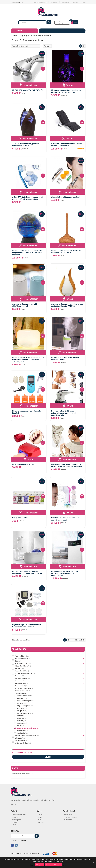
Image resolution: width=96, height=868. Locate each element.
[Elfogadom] (93, 863)
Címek (84, 2)
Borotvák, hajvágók (24, 701)
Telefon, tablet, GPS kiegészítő (26, 736)
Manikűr (20, 721)
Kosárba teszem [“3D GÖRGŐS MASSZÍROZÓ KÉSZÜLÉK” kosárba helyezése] (31, 85)
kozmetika (21, 716)
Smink (19, 726)
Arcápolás (21, 698)
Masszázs (21, 723)
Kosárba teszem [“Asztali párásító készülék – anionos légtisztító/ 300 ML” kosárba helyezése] (70, 352)
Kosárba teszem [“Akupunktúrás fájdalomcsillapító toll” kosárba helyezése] (70, 192)
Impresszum (68, 820)
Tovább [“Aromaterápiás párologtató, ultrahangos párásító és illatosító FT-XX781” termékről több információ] (70, 299)
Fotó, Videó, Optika (22, 663)
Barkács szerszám (21, 659)
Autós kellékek (20, 656)
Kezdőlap (14, 36)
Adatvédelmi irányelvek (53, 865)
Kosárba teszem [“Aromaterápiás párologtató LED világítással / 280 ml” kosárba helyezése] (31, 299)
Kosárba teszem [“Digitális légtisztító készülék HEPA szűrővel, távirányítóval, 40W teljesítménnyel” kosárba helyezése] (70, 566)
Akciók (40, 817)
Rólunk (40, 815)
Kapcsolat (41, 822)
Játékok (18, 676)
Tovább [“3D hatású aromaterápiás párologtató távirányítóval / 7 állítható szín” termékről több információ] (70, 85)
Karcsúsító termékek (24, 713)
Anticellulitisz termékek (25, 696)
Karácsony (19, 681)
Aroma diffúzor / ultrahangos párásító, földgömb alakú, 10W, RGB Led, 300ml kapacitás (27, 253)
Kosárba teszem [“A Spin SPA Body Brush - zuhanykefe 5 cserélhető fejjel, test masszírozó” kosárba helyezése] (31, 192)
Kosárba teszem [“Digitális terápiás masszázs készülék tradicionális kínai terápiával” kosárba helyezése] (31, 620)
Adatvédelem (68, 815)
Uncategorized (20, 741)
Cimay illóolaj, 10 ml (20, 518)
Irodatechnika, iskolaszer (24, 673)
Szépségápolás (25, 36)
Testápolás (21, 733)
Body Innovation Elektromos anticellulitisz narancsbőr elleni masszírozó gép (64, 413)
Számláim (75, 2)
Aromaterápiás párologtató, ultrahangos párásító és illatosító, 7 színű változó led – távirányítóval (28, 360)
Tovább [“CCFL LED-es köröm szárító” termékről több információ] (31, 459)
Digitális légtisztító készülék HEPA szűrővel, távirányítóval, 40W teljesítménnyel (65, 573)
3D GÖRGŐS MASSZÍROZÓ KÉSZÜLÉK (28, 90)
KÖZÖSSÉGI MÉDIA (18, 841)
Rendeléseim (54, 2)
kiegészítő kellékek (22, 683)
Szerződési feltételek (71, 817)
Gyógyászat (21, 708)
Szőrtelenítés (22, 731)
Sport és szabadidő (22, 691)
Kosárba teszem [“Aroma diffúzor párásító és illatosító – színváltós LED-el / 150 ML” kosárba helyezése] (70, 245)
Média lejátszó (20, 686)
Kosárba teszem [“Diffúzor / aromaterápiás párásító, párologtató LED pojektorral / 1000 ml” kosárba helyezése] (31, 566)
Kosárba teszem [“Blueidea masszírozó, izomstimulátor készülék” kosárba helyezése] (31, 406)
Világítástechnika (21, 743)
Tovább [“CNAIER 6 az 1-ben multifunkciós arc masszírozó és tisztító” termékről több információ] (70, 513)
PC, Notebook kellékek (23, 688)
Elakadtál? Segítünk (17, 2)
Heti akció (19, 668)
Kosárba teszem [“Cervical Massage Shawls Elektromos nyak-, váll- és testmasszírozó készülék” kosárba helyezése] (70, 459)
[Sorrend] (25, 46)
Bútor (17, 661)
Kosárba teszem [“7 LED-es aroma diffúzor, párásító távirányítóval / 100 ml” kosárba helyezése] (31, 139)
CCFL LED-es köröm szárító (23, 464)
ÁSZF (40, 820)
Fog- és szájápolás (24, 706)
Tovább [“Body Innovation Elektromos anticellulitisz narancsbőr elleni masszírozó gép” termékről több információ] (70, 406)
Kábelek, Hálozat (21, 678)
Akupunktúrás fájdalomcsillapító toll (66, 197)
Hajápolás (21, 711)
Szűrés (48, 757)
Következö (79, 640)
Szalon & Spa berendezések (27, 728)
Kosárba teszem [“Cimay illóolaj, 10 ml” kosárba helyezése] (31, 513)
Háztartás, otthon (21, 666)
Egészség (21, 703)
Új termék (19, 738)
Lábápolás (21, 718)
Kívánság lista (65, 2)
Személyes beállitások (40, 2)
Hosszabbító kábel (22, 671)
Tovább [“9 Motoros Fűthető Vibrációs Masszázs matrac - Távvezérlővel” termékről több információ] (70, 139)
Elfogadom (40, 865)
